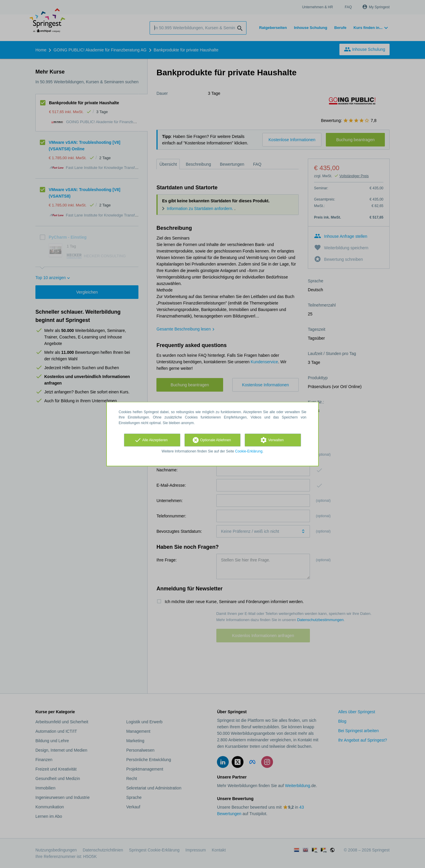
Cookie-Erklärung (249, 451)
